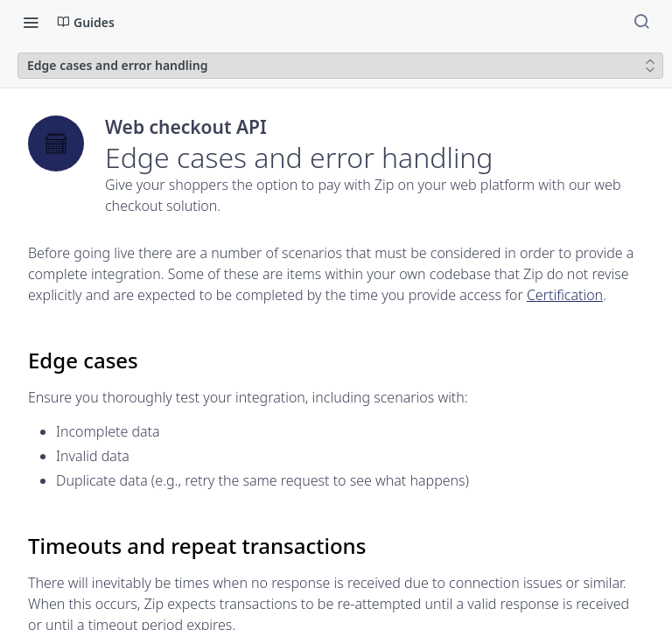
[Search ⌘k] (641, 22)
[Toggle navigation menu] (31, 22)
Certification (565, 295)
